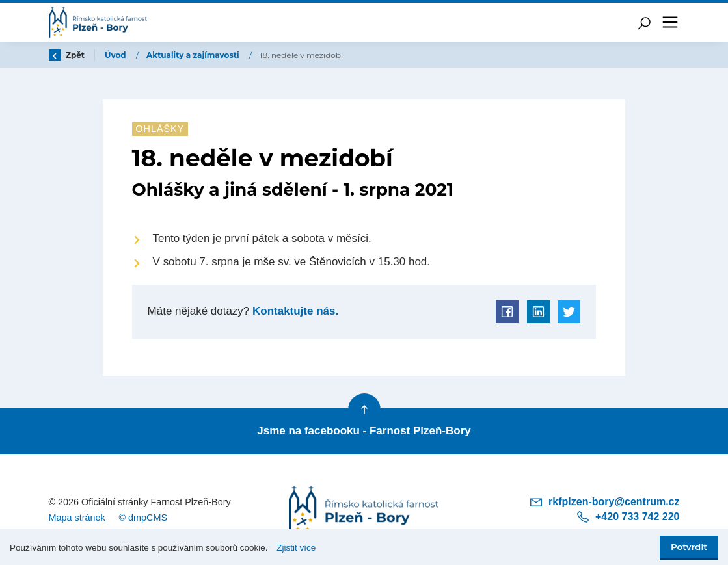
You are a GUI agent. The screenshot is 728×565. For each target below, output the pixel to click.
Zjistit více (296, 548)
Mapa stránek (77, 518)
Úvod (116, 55)
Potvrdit (689, 547)
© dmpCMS (143, 518)
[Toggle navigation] (670, 22)
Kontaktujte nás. (294, 311)
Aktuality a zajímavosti (194, 55)
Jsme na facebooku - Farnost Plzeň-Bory (364, 431)
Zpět (67, 55)
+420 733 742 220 (627, 517)
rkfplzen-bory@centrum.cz (604, 502)
